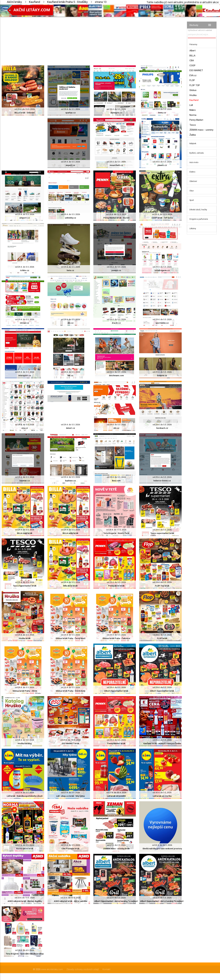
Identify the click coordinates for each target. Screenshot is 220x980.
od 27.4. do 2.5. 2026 (116, 845)
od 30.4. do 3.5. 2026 (162, 793)
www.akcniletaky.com (52, 969)
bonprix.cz (162, 375)
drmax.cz (25, 323)
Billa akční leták (70, 586)
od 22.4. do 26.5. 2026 (162, 845)
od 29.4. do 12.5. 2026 (116, 214)
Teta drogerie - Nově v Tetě (116, 533)
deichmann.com (116, 375)
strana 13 (101, 2)
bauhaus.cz (70, 481)
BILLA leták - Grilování (25, 113)
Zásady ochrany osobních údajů (83, 969)
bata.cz (70, 270)
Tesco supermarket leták (162, 533)
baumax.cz (25, 481)
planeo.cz (162, 165)
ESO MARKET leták (71, 743)
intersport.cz (25, 375)
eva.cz (25, 428)
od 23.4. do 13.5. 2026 (25, 898)
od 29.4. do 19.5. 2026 (25, 109)
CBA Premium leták (71, 849)
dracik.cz (116, 323)
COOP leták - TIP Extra (162, 218)
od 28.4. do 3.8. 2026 (25, 740)
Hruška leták (25, 638)
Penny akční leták (116, 586)
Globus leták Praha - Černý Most (71, 638)
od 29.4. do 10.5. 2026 (71, 740)
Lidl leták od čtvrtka (162, 796)
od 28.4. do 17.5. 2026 (116, 530)
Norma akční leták (25, 849)
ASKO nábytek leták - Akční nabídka (71, 901)
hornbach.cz (162, 428)
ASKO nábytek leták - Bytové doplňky (25, 901)
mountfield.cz (116, 165)
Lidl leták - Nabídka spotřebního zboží (25, 796)
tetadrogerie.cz (162, 270)
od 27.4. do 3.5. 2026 (25, 793)
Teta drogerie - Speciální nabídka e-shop (25, 954)
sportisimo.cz (162, 323)
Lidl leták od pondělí (116, 796)
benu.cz (162, 113)
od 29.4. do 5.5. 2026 (71, 109)
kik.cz (71, 375)
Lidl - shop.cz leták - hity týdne (71, 796)
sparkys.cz (71, 113)
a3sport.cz (25, 218)
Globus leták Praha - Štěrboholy (70, 691)
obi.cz (116, 428)
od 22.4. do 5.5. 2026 (116, 898)
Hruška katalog (25, 743)
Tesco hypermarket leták (25, 586)
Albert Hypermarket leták (116, 691)
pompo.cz (116, 270)
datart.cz (71, 428)
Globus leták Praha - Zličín (25, 691)
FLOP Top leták (162, 586)
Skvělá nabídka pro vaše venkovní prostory (162, 849)
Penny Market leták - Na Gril (116, 218)
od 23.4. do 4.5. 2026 (25, 950)
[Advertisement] (92, 38)
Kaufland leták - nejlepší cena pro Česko (162, 743)
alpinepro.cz (116, 113)
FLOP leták (162, 638)
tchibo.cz (25, 270)
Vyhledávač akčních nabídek (200, 30)
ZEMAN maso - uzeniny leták (116, 849)
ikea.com (116, 481)
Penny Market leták (116, 743)
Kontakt (106, 969)
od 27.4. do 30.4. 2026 (116, 793)
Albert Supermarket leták (162, 691)
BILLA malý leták (25, 533)
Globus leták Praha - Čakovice (116, 638)
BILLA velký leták (70, 533)
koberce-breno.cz (162, 481)
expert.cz (70, 165)
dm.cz (71, 323)
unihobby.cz (71, 218)
